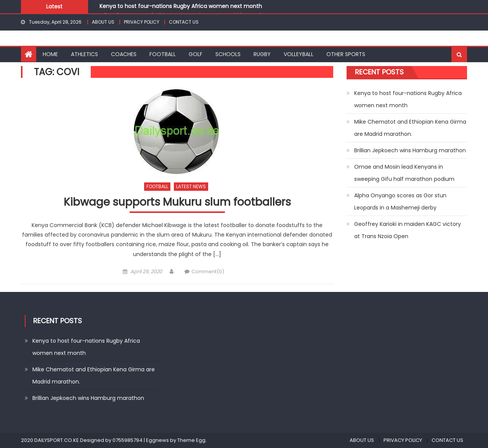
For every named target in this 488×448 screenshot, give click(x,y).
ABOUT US (103, 22)
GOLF (196, 54)
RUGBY (262, 54)
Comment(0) (208, 272)
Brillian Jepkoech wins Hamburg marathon (410, 150)
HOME (50, 54)
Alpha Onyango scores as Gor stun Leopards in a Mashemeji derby (400, 201)
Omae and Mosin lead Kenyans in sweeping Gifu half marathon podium (404, 173)
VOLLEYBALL (299, 54)
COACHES (124, 54)
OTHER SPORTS (346, 54)
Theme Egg (191, 440)
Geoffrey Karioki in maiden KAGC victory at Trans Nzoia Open (408, 230)
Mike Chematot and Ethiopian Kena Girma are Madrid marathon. (410, 128)
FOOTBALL (163, 54)
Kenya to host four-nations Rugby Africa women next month (181, 6)
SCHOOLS (228, 54)
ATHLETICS (84, 54)
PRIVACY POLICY (142, 22)
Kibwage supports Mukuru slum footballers (177, 202)
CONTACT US (184, 22)
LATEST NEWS (191, 186)
